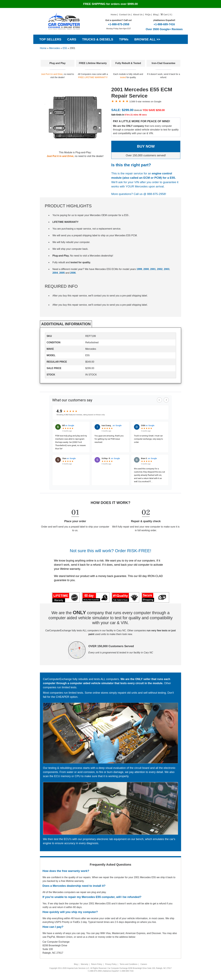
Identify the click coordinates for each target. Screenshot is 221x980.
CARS (72, 39)
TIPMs (124, 39)
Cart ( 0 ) (166, 15)
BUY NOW (146, 146)
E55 (65, 48)
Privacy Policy (111, 964)
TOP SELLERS (50, 39)
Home (114, 15)
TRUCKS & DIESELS (98, 39)
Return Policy (97, 964)
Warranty (84, 964)
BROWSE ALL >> (147, 39)
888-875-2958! (157, 194)
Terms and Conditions (128, 964)
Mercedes (54, 48)
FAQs (148, 15)
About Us (138, 15)
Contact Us (125, 15)
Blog (156, 15)
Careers (144, 964)
